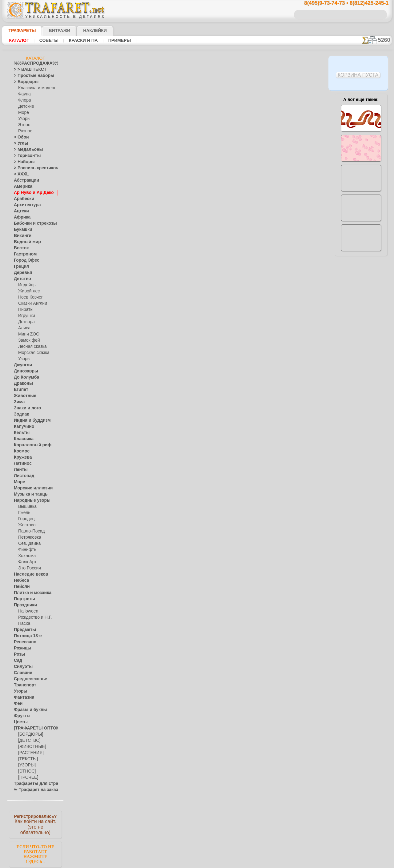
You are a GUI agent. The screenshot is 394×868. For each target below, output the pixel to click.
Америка (22, 187)
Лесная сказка (31, 347)
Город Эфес (24, 260)
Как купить (145, 179)
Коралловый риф (29, 445)
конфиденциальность (181, 369)
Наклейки (84, 30)
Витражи (52, 30)
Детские (25, 106)
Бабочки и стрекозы (31, 223)
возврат (210, 369)
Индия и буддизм (29, 420)
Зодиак (20, 414)
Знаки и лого (25, 408)
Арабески (22, 199)
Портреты (23, 599)
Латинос (21, 464)
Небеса (20, 581)
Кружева (22, 457)
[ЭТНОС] (26, 771)
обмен (226, 369)
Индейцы (26, 285)
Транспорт (23, 685)
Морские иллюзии (30, 488)
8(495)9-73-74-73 (165, 316)
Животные (23, 396)
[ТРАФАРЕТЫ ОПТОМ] (34, 728)
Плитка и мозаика (30, 593)
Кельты (20, 433)
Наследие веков (28, 574)
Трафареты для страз (33, 784)
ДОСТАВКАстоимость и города (361, 271)
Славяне (21, 673)
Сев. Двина (28, 544)
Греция (20, 267)
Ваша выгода (105, 179)
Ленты (19, 470)
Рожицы (21, 648)
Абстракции (24, 180)
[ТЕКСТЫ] (27, 759)
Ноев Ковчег (29, 297)
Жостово (26, 525)
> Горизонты (25, 156)
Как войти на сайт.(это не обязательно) (35, 824)
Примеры (117, 40)
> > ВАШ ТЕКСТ (26, 70)
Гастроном (23, 254)
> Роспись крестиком (32, 168)
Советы (48, 40)
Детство (21, 279)
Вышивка (26, 507)
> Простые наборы (30, 76)
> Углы (20, 143)
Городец (25, 519)
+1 (220, 241)
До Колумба (25, 377)
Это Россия (28, 568)
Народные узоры (29, 500)
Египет (20, 390)
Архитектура (25, 205)
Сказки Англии (31, 303)
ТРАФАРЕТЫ (19, 30)
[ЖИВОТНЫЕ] (31, 747)
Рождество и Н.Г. (33, 617)
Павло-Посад (30, 531)
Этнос (23, 125)
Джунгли (22, 365)
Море (23, 113)
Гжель (23, 513)
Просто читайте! (361, 325)
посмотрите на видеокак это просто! (361, 299)
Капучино (22, 427)
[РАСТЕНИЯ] (29, 753)
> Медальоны (26, 150)
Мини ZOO (28, 334)
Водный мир (25, 242)
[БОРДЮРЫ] (29, 734)
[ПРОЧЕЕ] (27, 778)
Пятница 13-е (25, 636)
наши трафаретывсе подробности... (361, 352)
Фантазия (22, 697)
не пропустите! (361, 376)
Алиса (24, 328)
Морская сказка (32, 353)
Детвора (26, 322)
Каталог (19, 40)
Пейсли (20, 587)
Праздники (24, 605)
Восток (20, 248)
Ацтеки (20, 211)
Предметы (23, 630)
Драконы (22, 384)
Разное (24, 131)
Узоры (24, 119)
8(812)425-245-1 (239, 316)
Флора (24, 100)
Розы (18, 654)
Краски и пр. (82, 40)
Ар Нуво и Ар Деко (30, 193)
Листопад (22, 476)
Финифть (26, 550)
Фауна (24, 94)
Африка (21, 217)
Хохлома (26, 556)
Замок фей (28, 340)
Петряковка (28, 537)
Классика (22, 439)
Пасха (24, 624)
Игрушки (26, 316)
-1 (174, 241)
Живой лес (28, 291)
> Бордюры (23, 82)
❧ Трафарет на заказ (33, 790)
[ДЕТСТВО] (28, 741)
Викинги (21, 236)
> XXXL (20, 174)
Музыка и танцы (28, 494)
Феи (17, 704)
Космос (20, 451)
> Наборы (22, 162)
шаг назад (197, 241)
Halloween (27, 611)
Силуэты (21, 667)
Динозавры (24, 371)
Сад (17, 661)
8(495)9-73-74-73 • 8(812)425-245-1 (340, 3)
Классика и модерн (35, 88)
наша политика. (228, 863)
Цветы (20, 722)
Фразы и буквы (27, 710)
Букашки (21, 230)
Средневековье (27, 679)
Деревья (21, 273)
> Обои (20, 137)
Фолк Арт (26, 562)
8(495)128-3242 (203, 316)
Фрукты (21, 716)
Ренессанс (23, 642)
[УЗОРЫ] (26, 765)
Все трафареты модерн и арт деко (197, 255)
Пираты (25, 310)
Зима (18, 402)
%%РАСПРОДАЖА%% (34, 63)
